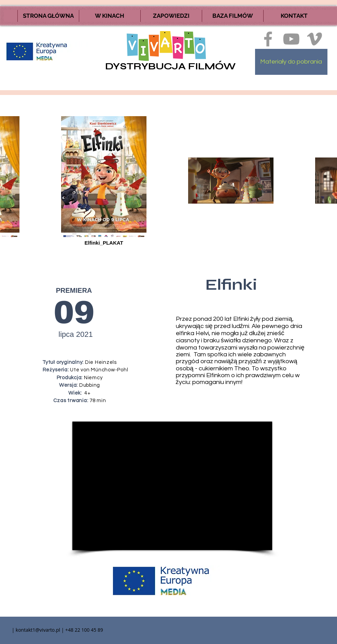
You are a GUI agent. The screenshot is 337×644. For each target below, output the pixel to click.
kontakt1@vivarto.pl (38, 630)
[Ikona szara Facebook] (268, 39)
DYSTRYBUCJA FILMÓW (170, 66)
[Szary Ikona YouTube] (291, 39)
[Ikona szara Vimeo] (314, 39)
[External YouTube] (172, 486)
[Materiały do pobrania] (291, 62)
